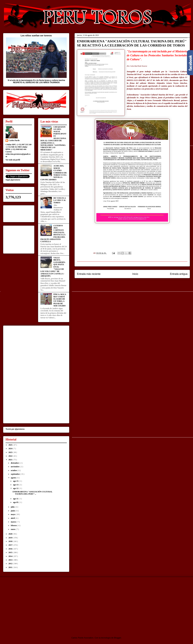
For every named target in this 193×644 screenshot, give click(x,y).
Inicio (135, 274)
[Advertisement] (30, 604)
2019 (11, 538)
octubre (14, 470)
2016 (11, 549)
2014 (11, 556)
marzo (14, 522)
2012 (11, 564)
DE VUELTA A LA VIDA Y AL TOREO (60, 200)
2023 (11, 452)
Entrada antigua (179, 274)
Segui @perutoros (13, 180)
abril (13, 518)
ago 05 (16, 502)
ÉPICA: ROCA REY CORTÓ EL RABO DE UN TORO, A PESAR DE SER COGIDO (60, 300)
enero (13, 529)
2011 (11, 567)
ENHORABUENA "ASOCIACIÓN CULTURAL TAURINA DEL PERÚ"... (32, 493)
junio (13, 511)
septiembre (15, 474)
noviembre (15, 467)
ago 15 (16, 481)
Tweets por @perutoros (15, 429)
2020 (11, 534)
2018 (11, 541)
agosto (14, 478)
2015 (11, 552)
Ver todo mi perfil (13, 160)
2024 (11, 449)
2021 (11, 460)
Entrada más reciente (89, 274)
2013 (11, 560)
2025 (11, 445)
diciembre (15, 463)
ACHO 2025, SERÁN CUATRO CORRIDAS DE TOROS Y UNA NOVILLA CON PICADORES (54, 173)
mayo (13, 514)
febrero (14, 525)
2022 (11, 456)
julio (13, 507)
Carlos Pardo (14, 140)
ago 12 (16, 488)
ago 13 (16, 485)
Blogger (118, 638)
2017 (11, 545)
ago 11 (16, 499)
